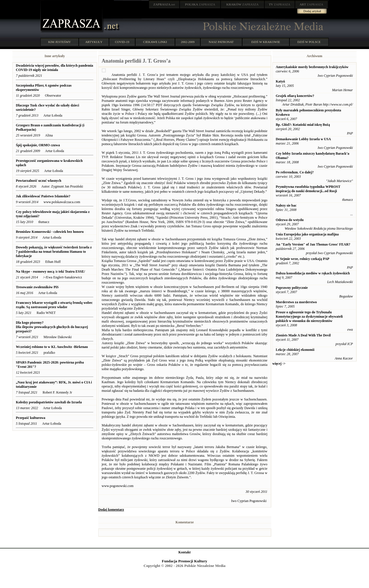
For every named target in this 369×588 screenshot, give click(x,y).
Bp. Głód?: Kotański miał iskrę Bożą (303, 125)
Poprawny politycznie (292, 288)
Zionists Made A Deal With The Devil (303, 335)
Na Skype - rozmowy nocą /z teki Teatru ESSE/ (50, 271)
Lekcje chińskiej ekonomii (295, 350)
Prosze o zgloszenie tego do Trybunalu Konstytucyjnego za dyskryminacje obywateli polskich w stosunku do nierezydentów (309, 317)
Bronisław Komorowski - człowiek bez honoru (50, 232)
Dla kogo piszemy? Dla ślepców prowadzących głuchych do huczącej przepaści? (52, 327)
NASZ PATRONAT (221, 42)
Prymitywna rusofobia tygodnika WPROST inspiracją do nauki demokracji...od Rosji (308, 189)
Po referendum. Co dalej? (295, 172)
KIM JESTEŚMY (60, 42)
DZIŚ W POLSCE (309, 42)
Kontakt (185, 552)
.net (164, 4)
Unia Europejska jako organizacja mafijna (307, 234)
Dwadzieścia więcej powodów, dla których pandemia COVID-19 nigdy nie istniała (54, 68)
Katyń (280, 81)
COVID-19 (122, 42)
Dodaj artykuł (312, 11)
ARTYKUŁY (94, 42)
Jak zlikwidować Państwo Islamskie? (43, 196)
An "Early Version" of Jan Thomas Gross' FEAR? (313, 244)
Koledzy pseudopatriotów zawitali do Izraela (49, 402)
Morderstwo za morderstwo (296, 302)
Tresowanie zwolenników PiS (37, 287)
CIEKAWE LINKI (155, 42)
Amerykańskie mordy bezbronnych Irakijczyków (312, 67)
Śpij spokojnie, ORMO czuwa (38, 145)
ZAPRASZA (200, 4)
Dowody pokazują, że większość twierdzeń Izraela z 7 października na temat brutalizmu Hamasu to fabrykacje (54, 252)
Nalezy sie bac (286, 205)
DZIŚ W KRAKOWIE (266, 42)
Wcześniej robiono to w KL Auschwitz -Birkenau (52, 347)
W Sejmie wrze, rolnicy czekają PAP (303, 259)
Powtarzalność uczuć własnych (38, 181)
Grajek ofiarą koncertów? (295, 96)
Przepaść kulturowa (31, 418)
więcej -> (279, 364)
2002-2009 (188, 42)
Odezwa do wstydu (290, 220)
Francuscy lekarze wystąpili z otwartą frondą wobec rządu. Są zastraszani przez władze (54, 305)
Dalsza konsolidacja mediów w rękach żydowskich (313, 273)
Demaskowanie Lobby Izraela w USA (303, 139)
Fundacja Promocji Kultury (184, 561)
